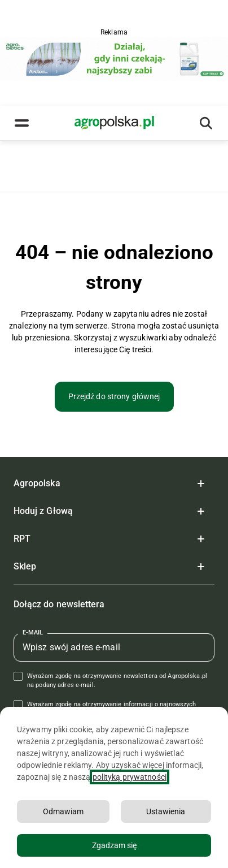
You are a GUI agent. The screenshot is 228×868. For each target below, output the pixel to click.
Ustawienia (166, 811)
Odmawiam (63, 811)
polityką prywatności (130, 777)
